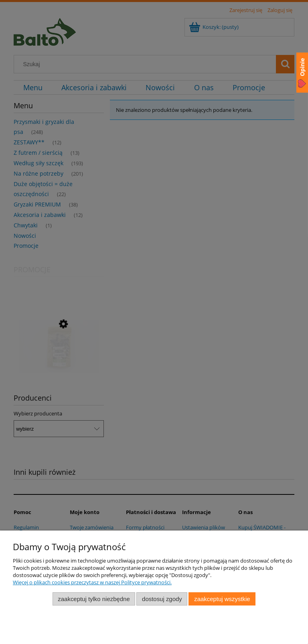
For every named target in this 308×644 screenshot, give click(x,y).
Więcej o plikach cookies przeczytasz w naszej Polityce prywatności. (92, 582)
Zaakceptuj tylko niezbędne (94, 599)
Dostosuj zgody (162, 599)
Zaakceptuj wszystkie (222, 599)
